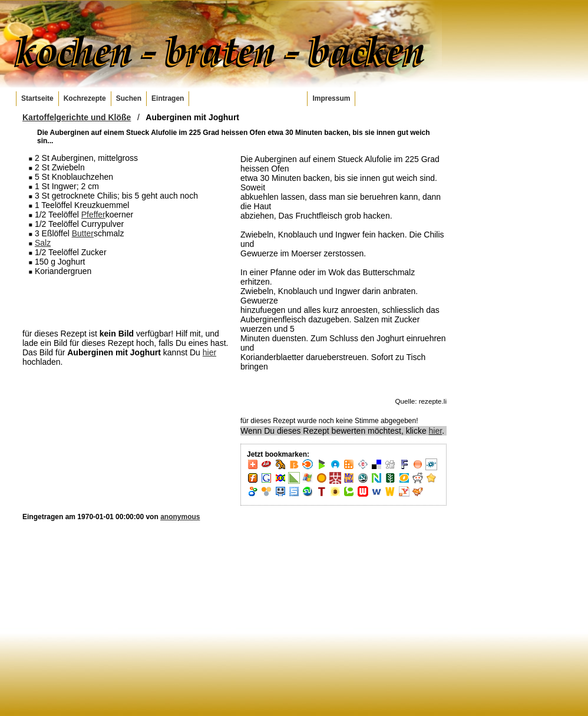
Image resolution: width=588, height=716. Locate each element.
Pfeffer (93, 215)
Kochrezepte (85, 98)
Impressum (331, 98)
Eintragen (168, 98)
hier (209, 352)
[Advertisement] (125, 302)
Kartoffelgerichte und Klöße (77, 117)
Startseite (37, 98)
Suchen (129, 98)
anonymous (180, 517)
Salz (43, 243)
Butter (83, 233)
